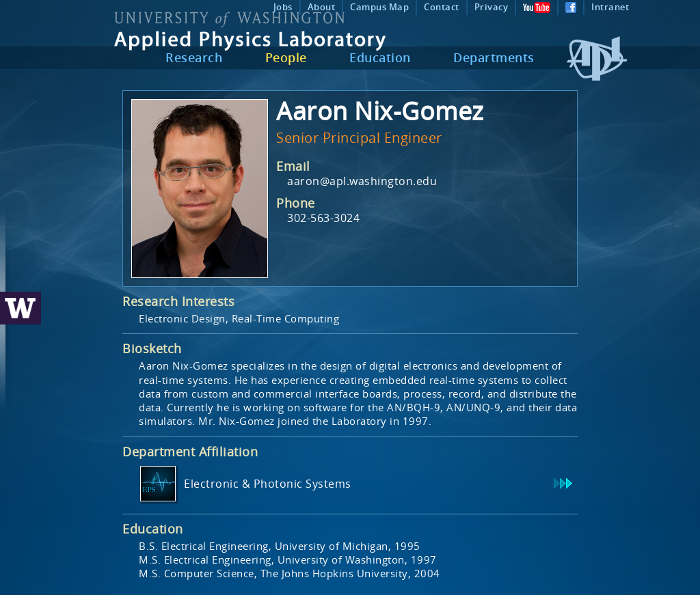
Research (194, 57)
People (286, 57)
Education (380, 57)
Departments (494, 57)
